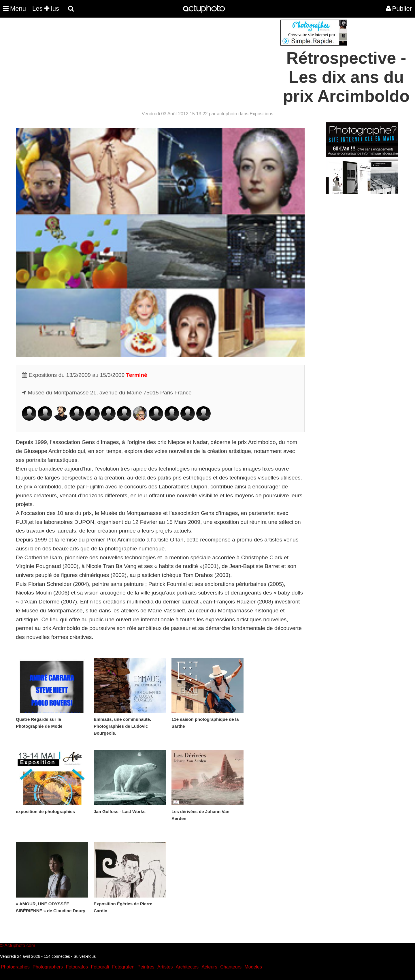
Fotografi (100, 967)
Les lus (46, 9)
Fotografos (77, 967)
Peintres (146, 967)
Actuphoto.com (20, 946)
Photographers (48, 967)
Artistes (165, 967)
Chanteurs (231, 967)
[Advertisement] (173, 60)
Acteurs (209, 967)
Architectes (187, 967)
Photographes (15, 967)
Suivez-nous (85, 956)
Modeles (253, 967)
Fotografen (123, 967)
